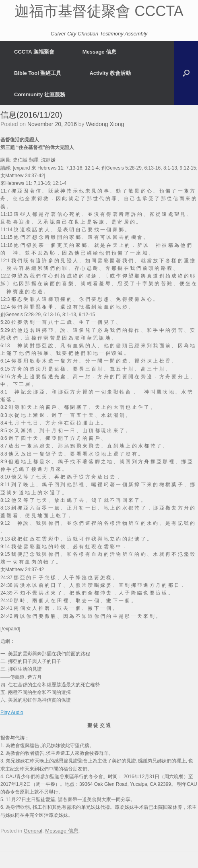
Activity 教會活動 (110, 73)
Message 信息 (100, 52)
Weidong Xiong (105, 124)
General (33, 831)
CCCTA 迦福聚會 (34, 52)
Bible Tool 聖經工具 (38, 73)
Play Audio (12, 713)
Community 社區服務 (40, 94)
